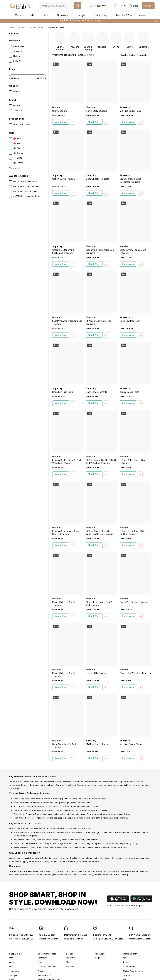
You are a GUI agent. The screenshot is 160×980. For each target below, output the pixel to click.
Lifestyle (81, 15)
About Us (42, 962)
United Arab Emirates (133, 971)
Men (33, 15)
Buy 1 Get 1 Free (124, 15)
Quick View (61, 122)
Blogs (97, 958)
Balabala (70, 967)
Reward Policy (44, 975)
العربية (92, 6)
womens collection (68, 785)
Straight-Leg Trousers (24, 814)
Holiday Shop (101, 15)
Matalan (70, 962)
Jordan (126, 975)
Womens (22, 27)
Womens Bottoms (36, 27)
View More (14, 168)
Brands (143, 16)
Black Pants (19, 806)
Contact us (42, 958)
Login (148, 6)
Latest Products (138, 55)
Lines (98, 21)
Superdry (70, 958)
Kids (46, 15)
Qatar (126, 958)
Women (18, 15)
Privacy (41, 971)
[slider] (10, 75)
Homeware (63, 15)
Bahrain (127, 962)
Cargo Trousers (21, 810)
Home (12, 27)
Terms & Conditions (47, 967)
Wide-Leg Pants (21, 799)
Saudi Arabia (129, 967)
